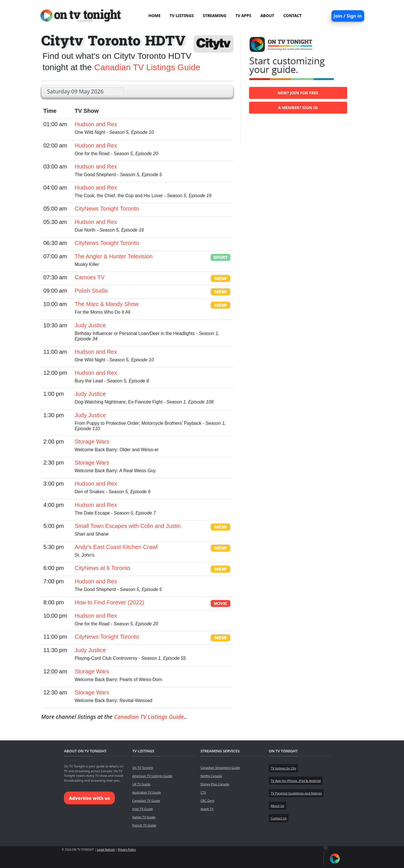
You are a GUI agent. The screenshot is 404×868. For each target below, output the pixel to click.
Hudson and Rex (96, 124)
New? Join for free (298, 93)
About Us (277, 806)
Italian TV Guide (144, 817)
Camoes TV (90, 277)
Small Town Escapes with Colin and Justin (128, 526)
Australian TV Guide (147, 792)
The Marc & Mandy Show (107, 304)
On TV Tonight (143, 768)
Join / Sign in (348, 16)
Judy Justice (90, 325)
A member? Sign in (298, 108)
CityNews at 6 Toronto (102, 568)
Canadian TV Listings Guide (147, 67)
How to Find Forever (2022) (110, 602)
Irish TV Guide (142, 809)
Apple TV (207, 809)
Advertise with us (89, 798)
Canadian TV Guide (146, 801)
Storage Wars (92, 442)
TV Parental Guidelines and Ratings (296, 793)
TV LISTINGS (182, 15)
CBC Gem (207, 801)
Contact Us (279, 818)
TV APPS (243, 15)
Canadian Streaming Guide (220, 768)
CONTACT (292, 15)
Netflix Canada (211, 776)
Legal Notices (106, 850)
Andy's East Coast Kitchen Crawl (116, 547)
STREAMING (215, 15)
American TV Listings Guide (152, 776)
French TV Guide (144, 825)
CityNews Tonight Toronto (107, 209)
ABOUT (267, 15)
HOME (155, 15)
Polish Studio (91, 291)
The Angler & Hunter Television (114, 256)
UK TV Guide (141, 784)
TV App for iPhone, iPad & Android (296, 781)
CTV (203, 792)
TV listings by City (283, 768)
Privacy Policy (127, 850)
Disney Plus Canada (215, 784)
